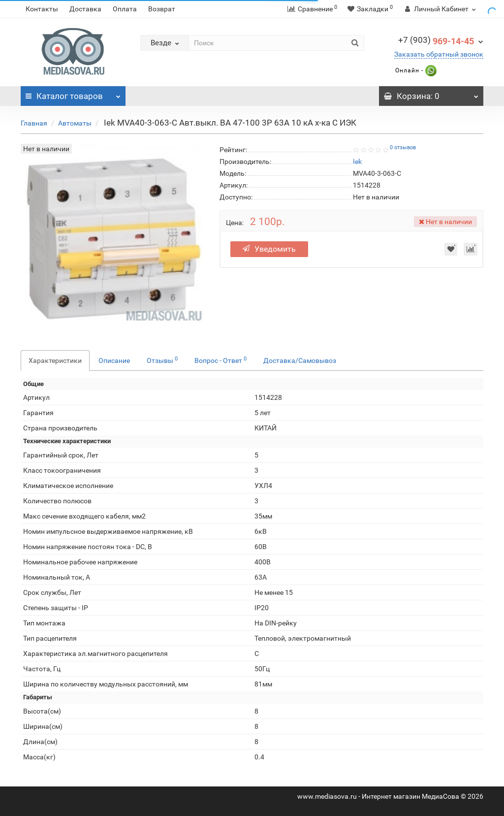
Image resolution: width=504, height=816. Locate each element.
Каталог (73, 94)
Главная (34, 123)
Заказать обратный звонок (439, 54)
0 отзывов (403, 147)
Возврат (162, 9)
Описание (114, 360)
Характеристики (55, 360)
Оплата (125, 9)
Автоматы (75, 123)
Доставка (85, 9)
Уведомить (269, 249)
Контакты (42, 9)
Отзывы (162, 360)
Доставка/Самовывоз (300, 360)
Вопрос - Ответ (220, 360)
